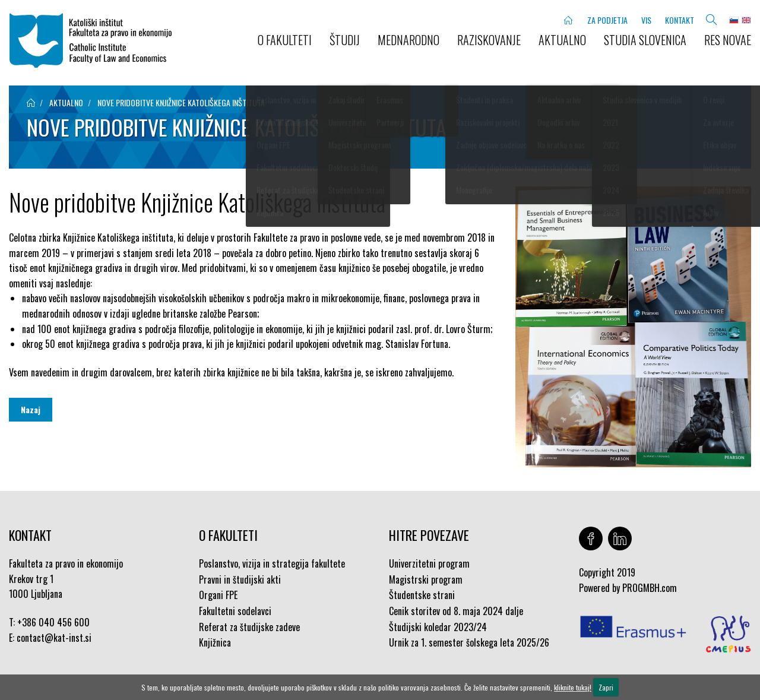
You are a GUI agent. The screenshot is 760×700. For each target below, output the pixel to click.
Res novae (728, 40)
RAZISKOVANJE (489, 40)
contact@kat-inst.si (54, 638)
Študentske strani (422, 595)
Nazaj (31, 409)
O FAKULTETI (285, 40)
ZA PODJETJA (607, 20)
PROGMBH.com (650, 588)
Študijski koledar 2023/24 (438, 627)
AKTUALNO (562, 40)
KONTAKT (680, 20)
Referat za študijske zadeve (249, 627)
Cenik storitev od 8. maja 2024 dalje (456, 611)
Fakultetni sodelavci (235, 611)
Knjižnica (215, 642)
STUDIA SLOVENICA (645, 40)
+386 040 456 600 (53, 622)
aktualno (66, 102)
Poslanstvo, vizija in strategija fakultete (272, 563)
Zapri (606, 687)
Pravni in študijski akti (240, 579)
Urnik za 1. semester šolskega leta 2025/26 (469, 642)
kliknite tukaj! (573, 687)
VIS (646, 20)
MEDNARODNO (408, 40)
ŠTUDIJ (345, 40)
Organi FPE (218, 595)
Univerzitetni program (429, 563)
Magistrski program (426, 579)
